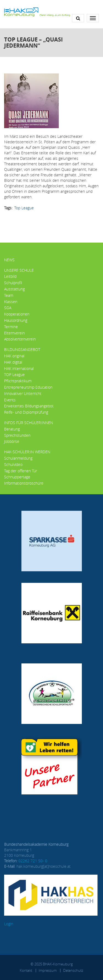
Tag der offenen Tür (21, 471)
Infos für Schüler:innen (29, 423)
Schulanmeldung (18, 458)
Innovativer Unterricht (23, 393)
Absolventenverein (20, 339)
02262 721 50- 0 (33, 861)
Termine (11, 327)
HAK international (19, 368)
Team (9, 295)
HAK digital (13, 362)
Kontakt (26, 970)
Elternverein (14, 333)
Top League (24, 208)
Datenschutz (73, 970)
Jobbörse (12, 441)
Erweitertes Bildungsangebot (29, 406)
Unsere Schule (19, 270)
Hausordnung (16, 320)
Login (9, 924)
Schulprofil (13, 283)
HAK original (14, 356)
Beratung (12, 429)
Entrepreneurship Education (28, 387)
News (9, 260)
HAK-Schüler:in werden (27, 452)
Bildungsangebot (22, 349)
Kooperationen (17, 314)
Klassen (11, 302)
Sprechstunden (17, 435)
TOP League (14, 374)
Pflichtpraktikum (18, 381)
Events (10, 400)
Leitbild (10, 276)
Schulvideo (13, 464)
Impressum (48, 970)
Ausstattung (14, 289)
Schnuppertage (17, 477)
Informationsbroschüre (24, 483)
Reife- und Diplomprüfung (26, 412)
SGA (8, 308)
